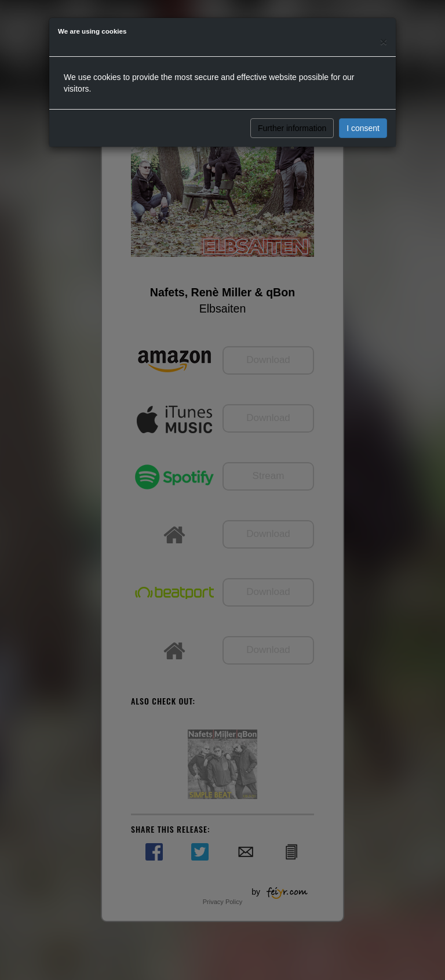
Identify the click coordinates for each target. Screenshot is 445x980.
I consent (363, 128)
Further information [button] (292, 128)
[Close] (384, 41)
